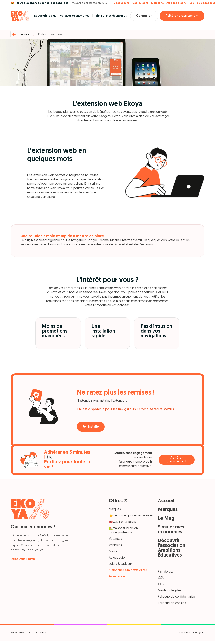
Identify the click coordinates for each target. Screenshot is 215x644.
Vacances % (122, 3)
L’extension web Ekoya (51, 34)
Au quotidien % (176, 3)
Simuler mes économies (111, 16)
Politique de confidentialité (176, 597)
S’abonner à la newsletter (128, 570)
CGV (161, 584)
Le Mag (166, 518)
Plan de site (166, 572)
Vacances (115, 539)
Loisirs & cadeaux (121, 564)
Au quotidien (118, 558)
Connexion (144, 16)
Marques (115, 509)
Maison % (157, 3)
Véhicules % (140, 3)
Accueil (25, 34)
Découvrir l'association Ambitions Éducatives (172, 548)
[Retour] (14, 34)
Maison (114, 552)
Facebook (185, 633)
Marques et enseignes (74, 16)
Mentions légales (170, 591)
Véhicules (115, 545)
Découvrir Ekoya (23, 559)
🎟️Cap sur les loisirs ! (123, 522)
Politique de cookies (172, 603)
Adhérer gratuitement (182, 16)
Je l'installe (91, 427)
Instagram (199, 633)
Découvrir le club (45, 16)
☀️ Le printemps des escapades (131, 516)
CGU (161, 578)
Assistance (117, 577)
